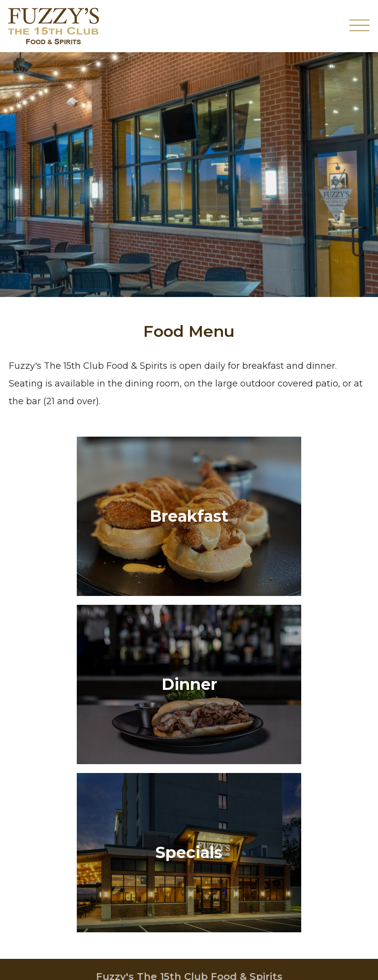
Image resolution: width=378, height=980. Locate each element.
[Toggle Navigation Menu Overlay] (360, 26)
